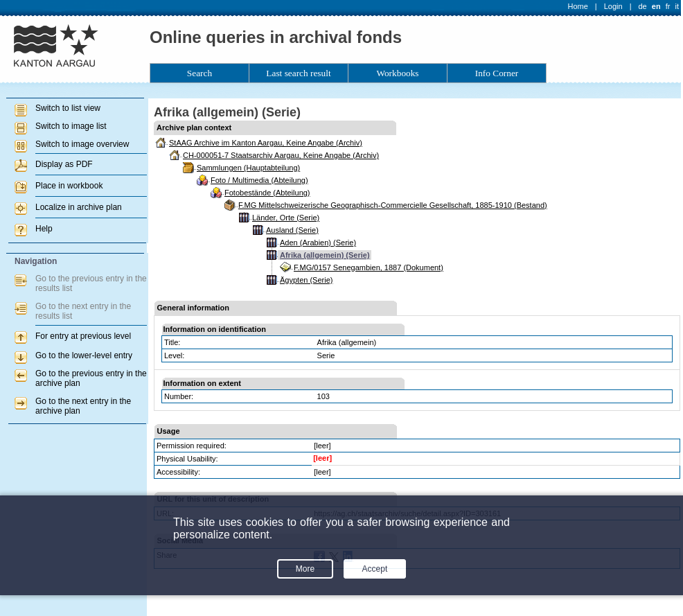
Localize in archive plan (79, 207)
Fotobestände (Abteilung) (267, 193)
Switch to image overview (82, 144)
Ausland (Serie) (292, 230)
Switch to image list (71, 126)
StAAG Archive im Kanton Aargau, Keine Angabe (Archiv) (266, 143)
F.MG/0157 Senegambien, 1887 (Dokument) (369, 267)
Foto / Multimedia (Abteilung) (259, 180)
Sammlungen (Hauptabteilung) (248, 168)
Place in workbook (69, 186)
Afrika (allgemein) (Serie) (325, 255)
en (656, 6)
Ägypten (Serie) (306, 280)
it (677, 6)
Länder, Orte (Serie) (286, 218)
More (305, 569)
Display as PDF (64, 164)
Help (44, 229)
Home (578, 6)
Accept (375, 569)
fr (668, 6)
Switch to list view (68, 108)
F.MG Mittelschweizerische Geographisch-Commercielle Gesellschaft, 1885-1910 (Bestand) (393, 205)
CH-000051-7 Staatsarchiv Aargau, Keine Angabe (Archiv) (281, 155)
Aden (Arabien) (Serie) (318, 243)
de (642, 6)
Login (613, 6)
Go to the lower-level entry (84, 355)
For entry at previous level (83, 336)
